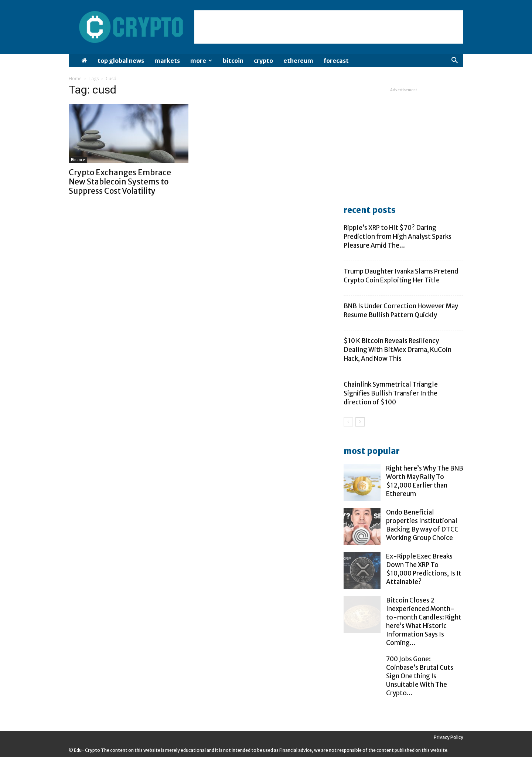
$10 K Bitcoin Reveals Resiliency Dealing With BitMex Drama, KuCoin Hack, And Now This (398, 350)
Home (75, 79)
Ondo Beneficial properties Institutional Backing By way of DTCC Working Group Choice (422, 525)
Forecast (336, 61)
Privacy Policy (449, 737)
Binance (78, 160)
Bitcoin (233, 61)
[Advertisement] (329, 27)
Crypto (263, 61)
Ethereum (298, 61)
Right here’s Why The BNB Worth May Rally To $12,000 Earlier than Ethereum (425, 481)
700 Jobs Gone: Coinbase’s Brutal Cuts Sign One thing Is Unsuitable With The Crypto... (420, 676)
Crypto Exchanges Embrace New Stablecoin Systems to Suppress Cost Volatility (120, 182)
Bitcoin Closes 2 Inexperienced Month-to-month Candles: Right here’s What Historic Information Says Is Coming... (424, 622)
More (201, 61)
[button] (454, 61)
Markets (167, 61)
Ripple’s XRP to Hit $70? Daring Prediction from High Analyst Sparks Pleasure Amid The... (398, 237)
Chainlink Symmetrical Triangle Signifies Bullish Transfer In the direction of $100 (391, 393)
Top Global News (121, 61)
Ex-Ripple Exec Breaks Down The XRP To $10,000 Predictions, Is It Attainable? (424, 569)
